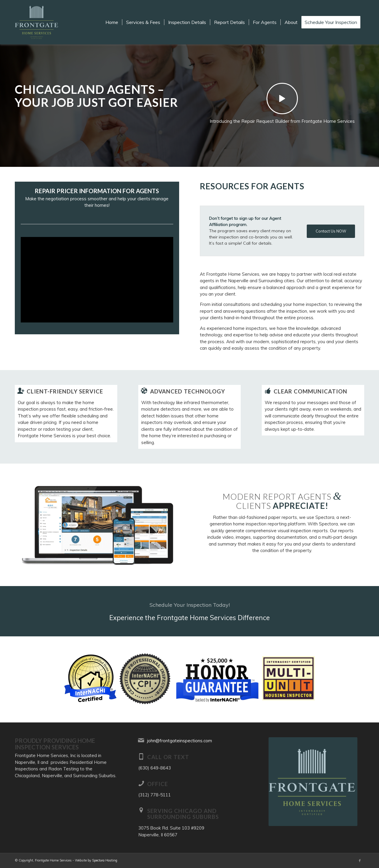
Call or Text (168, 757)
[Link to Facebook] (360, 861)
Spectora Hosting (105, 860)
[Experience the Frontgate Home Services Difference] (189, 611)
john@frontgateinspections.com (180, 741)
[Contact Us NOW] (331, 231)
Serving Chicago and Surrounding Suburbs (183, 814)
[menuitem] (112, 22)
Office (158, 784)
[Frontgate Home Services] (37, 22)
